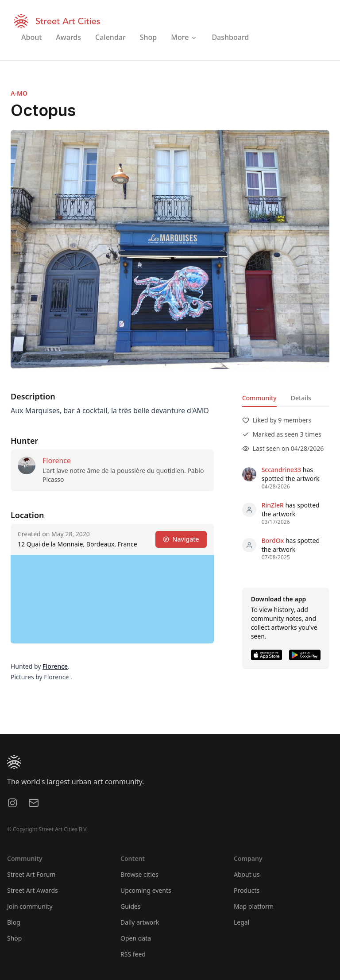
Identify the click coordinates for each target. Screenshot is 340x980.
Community (259, 398)
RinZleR (273, 505)
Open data (136, 938)
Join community (30, 906)
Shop (14, 938)
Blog (14, 922)
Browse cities (139, 874)
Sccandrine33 (281, 470)
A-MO (19, 93)
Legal (241, 922)
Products (247, 890)
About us (247, 874)
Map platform (254, 906)
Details (301, 398)
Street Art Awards (33, 890)
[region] (112, 599)
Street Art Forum (31, 874)
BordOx (273, 540)
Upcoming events (146, 890)
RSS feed (133, 954)
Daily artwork (140, 922)
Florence (57, 461)
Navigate (181, 539)
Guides (131, 906)
